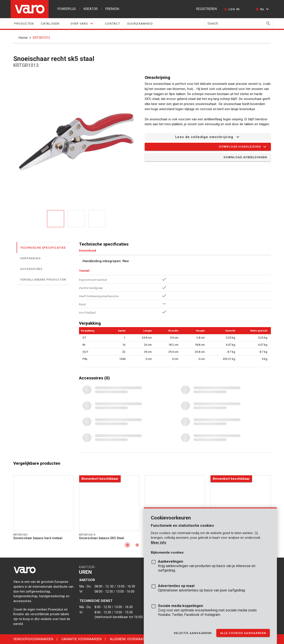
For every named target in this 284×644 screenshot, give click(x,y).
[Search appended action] (268, 23)
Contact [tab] (112, 24)
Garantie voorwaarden (82, 639)
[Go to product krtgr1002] (175, 503)
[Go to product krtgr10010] (109, 503)
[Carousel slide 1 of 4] (127, 545)
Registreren (206, 9)
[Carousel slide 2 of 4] (137, 545)
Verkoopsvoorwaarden (33, 639)
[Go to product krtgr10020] (241, 503)
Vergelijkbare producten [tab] (43, 279)
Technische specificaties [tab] (43, 247)
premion (112, 9)
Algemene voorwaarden (130, 639)
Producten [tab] (24, 24)
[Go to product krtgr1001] (43, 503)
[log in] (232, 9)
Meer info (159, 543)
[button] (263, 9)
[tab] (82, 23)
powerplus (67, 9)
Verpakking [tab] (30, 258)
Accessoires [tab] (31, 269)
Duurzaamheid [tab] (140, 24)
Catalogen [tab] (50, 24)
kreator (91, 9)
